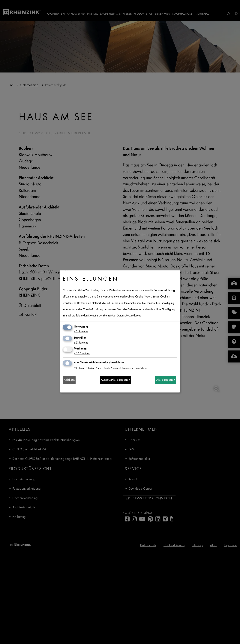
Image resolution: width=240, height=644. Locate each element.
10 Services (82, 354)
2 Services (81, 332)
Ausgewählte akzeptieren (115, 380)
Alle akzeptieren (166, 380)
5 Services (81, 343)
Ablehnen (69, 380)
